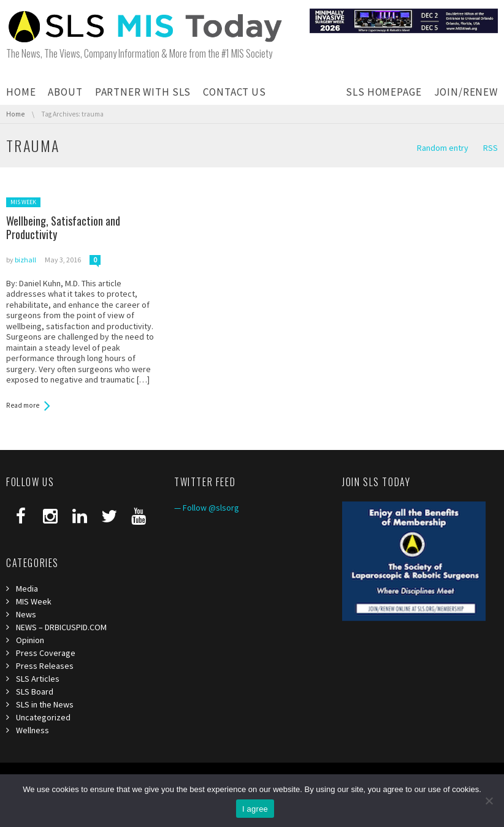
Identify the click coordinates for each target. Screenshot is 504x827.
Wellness (32, 730)
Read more (23, 405)
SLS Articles (38, 679)
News (26, 614)
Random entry (443, 148)
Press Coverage (46, 653)
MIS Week (23, 202)
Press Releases (45, 666)
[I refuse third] (489, 801)
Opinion (30, 640)
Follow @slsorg (211, 508)
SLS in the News (45, 704)
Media (27, 589)
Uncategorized (43, 717)
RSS (491, 148)
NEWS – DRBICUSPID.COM (61, 627)
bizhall (25, 260)
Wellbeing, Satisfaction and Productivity (63, 228)
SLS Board (35, 692)
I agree (255, 809)
